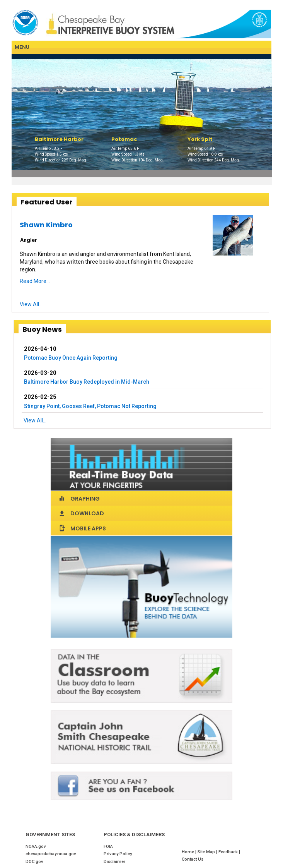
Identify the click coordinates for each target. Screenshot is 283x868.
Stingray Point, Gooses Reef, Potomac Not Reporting (90, 406)
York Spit (200, 139)
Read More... (35, 281)
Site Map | (208, 852)
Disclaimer (114, 862)
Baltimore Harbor (59, 139)
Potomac (124, 139)
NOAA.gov (36, 847)
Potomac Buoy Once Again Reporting (71, 358)
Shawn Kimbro (46, 225)
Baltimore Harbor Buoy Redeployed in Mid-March (87, 382)
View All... (31, 304)
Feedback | (230, 852)
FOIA (108, 847)
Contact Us (193, 859)
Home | (190, 852)
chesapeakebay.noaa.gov (51, 854)
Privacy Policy (118, 854)
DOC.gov (34, 862)
